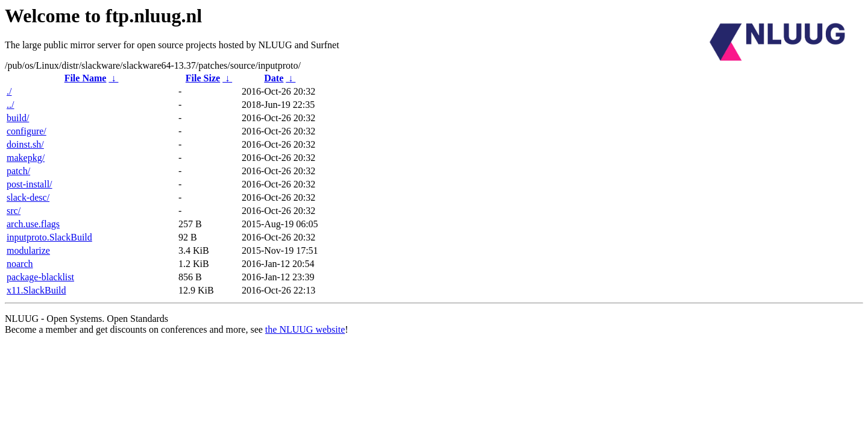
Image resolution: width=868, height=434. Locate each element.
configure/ (27, 131)
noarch (20, 264)
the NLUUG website (305, 329)
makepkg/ (26, 158)
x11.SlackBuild (36, 290)
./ (9, 91)
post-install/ (30, 184)
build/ (18, 118)
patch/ (18, 171)
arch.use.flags (33, 224)
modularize (28, 250)
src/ (14, 211)
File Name (86, 78)
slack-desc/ (28, 197)
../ (10, 105)
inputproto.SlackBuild (49, 237)
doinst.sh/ (25, 144)
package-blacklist (40, 277)
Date (274, 78)
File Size (203, 78)
